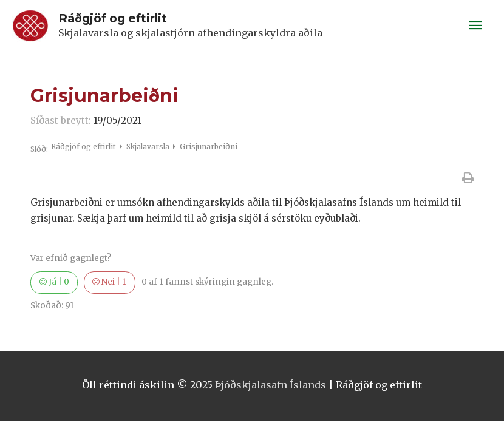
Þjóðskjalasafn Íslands (271, 385)
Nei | (109, 282)
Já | (54, 282)
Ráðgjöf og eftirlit (113, 18)
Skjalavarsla (149, 147)
